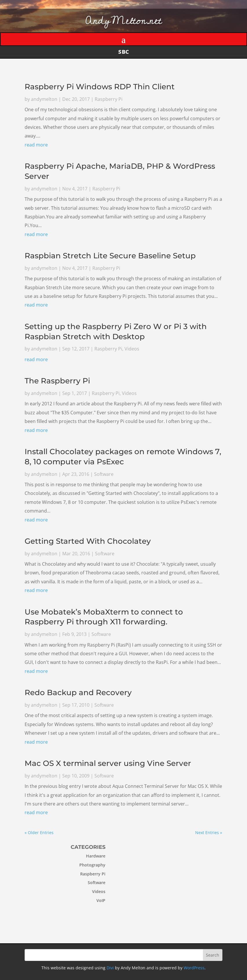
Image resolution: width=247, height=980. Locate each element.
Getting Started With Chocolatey (88, 541)
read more (36, 145)
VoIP (84, 900)
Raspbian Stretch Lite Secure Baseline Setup (110, 256)
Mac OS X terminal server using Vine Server (108, 763)
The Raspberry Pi (57, 381)
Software (104, 474)
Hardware (79, 856)
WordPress (194, 968)
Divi (110, 968)
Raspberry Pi (109, 100)
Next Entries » (209, 832)
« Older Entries (39, 832)
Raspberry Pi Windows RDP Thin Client (100, 87)
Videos (132, 349)
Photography (76, 865)
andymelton (44, 100)
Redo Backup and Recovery (78, 693)
